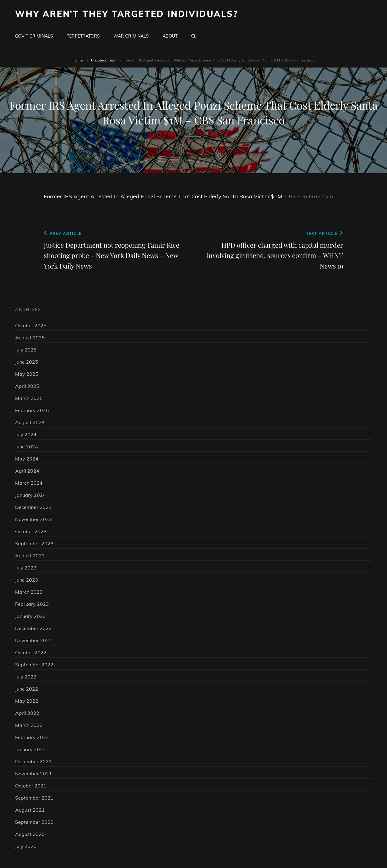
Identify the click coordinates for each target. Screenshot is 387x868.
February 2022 (32, 737)
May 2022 (27, 701)
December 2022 (33, 628)
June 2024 (27, 447)
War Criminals (131, 36)
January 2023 (31, 616)
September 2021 (34, 798)
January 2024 (31, 495)
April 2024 (27, 471)
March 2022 (29, 725)
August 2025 (30, 338)
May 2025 (27, 374)
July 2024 (26, 434)
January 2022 (31, 749)
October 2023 (31, 531)
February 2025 (32, 410)
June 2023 (27, 580)
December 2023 (33, 507)
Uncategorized (103, 60)
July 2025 (26, 350)
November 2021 (34, 774)
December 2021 (33, 761)
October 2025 (31, 325)
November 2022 (34, 640)
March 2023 (29, 592)
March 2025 (29, 398)
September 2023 (34, 543)
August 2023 (30, 556)
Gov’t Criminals (34, 36)
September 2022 (34, 665)
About (170, 36)
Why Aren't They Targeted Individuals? (127, 14)
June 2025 (27, 362)
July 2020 (26, 846)
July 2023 (26, 568)
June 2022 (27, 689)
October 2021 (31, 786)
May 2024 (27, 459)
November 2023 (34, 519)
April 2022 (27, 713)
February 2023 (32, 604)
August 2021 (30, 810)
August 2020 (30, 834)
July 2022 (26, 677)
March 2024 (29, 483)
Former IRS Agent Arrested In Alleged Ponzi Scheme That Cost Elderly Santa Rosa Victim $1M (163, 196)
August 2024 (30, 422)
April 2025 (27, 386)
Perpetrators (83, 36)
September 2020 (34, 822)
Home (78, 60)
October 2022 (31, 652)
